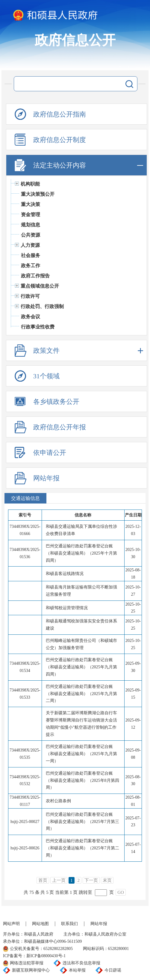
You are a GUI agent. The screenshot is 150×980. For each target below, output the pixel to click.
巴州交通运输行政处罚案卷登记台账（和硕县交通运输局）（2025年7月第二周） (82, 848)
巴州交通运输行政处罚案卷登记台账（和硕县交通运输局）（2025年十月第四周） (81, 553)
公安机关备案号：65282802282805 (41, 949)
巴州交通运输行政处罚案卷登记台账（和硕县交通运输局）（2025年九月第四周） (81, 667)
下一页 (91, 880)
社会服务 (31, 255)
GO (121, 892)
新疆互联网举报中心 (31, 970)
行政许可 (30, 296)
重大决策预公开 (38, 194)
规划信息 (31, 225)
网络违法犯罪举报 (27, 963)
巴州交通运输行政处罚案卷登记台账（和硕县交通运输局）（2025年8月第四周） (82, 780)
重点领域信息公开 (40, 286)
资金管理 (31, 215)
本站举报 (77, 970)
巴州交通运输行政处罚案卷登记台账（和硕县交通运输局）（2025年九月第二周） (81, 694)
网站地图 (40, 924)
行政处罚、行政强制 (42, 306)
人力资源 (30, 245)
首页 (43, 880)
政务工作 (31, 266)
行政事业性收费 (38, 327)
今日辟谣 (113, 970)
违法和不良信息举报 (81, 963)
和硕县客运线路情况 (65, 574)
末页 (107, 880)
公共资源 (31, 235)
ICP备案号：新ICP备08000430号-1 (34, 956)
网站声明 (11, 924)
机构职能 (30, 184)
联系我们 (69, 924)
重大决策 (31, 204)
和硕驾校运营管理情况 (67, 608)
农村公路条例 (58, 801)
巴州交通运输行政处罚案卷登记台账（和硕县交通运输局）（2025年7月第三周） (82, 822)
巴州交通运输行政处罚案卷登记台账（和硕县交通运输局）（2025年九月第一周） (81, 754)
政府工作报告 (35, 276)
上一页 (59, 880)
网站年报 (99, 924)
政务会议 (31, 317)
